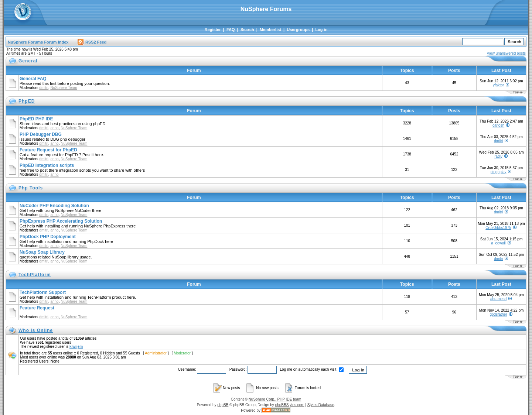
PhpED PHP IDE (36, 119)
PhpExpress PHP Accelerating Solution (61, 221)
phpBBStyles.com (290, 405)
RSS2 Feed (92, 42)
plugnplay (499, 172)
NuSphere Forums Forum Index (38, 42)
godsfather (498, 314)
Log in (321, 30)
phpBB (223, 405)
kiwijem (76, 347)
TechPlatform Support (43, 292)
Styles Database (321, 405)
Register (213, 30)
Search (247, 30)
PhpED (27, 101)
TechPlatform (35, 275)
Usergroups (298, 30)
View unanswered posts (506, 53)
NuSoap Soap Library (42, 252)
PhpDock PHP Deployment (48, 237)
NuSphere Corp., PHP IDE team (275, 399)
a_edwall (498, 243)
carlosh (498, 125)
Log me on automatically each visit (312, 369)
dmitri (44, 88)
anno (54, 128)
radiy (498, 156)
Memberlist (270, 30)
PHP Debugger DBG (41, 134)
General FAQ (33, 79)
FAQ (231, 30)
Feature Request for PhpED (48, 150)
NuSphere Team (64, 88)
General (28, 61)
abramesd (498, 299)
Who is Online (36, 330)
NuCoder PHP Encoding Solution (54, 206)
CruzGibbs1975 (498, 228)
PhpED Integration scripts (47, 165)
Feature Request (37, 308)
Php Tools (31, 188)
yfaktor (498, 85)
